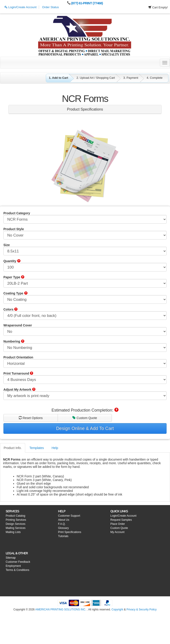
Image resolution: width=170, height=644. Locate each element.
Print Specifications (70, 532)
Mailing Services (16, 528)
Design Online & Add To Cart (85, 428)
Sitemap (11, 558)
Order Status (51, 7)
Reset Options (31, 418)
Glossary (63, 528)
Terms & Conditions (17, 570)
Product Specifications (85, 109)
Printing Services (16, 520)
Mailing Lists (13, 532)
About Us (64, 520)
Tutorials (63, 536)
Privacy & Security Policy (142, 609)
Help (55, 448)
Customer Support (69, 516)
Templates (37, 448)
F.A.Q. (62, 524)
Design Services (16, 524)
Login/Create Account (21, 7)
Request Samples (121, 520)
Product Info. (13, 448)
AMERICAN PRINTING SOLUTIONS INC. (61, 609)
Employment (13, 566)
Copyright (117, 609)
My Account (117, 532)
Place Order (118, 524)
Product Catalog (15, 516)
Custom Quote (85, 418)
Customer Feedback (18, 562)
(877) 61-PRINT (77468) (87, 3)
